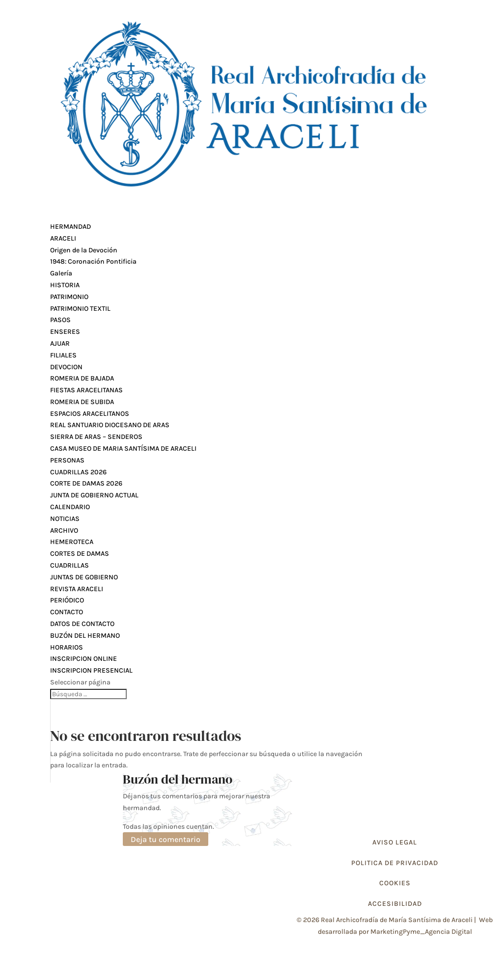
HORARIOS (67, 647)
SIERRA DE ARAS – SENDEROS (96, 437)
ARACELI (63, 238)
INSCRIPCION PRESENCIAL (91, 670)
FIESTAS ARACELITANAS (86, 390)
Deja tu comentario (166, 839)
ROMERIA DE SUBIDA (82, 402)
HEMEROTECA (72, 542)
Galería (61, 273)
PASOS (60, 320)
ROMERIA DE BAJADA (82, 378)
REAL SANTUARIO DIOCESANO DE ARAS (110, 425)
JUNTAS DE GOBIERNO (84, 577)
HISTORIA (65, 285)
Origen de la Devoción (84, 250)
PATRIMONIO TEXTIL (80, 309)
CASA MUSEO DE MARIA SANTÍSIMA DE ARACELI (123, 449)
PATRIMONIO (69, 297)
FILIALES (63, 355)
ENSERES (65, 332)
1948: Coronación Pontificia (93, 261)
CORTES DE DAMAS (80, 554)
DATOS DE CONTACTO (82, 624)
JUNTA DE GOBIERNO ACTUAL (94, 495)
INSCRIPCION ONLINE (84, 659)
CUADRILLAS (70, 565)
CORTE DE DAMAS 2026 (86, 483)
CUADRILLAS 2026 (78, 472)
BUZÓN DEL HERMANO (85, 636)
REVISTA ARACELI (77, 589)
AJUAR (60, 343)
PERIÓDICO (67, 600)
